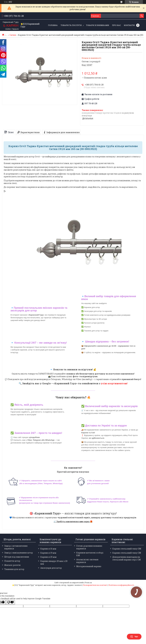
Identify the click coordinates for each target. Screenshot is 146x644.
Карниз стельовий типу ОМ (127, 549)
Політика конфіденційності (121, 585)
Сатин (13, 35)
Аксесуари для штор (51, 568)
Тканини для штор (14, 569)
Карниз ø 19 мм (48, 553)
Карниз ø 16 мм (48, 549)
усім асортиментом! (114, 383)
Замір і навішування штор (19, 553)
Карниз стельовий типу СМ (127, 553)
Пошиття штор (12, 561)
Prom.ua (88, 582)
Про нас (116, 25)
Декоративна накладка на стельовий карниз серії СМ (127, 558)
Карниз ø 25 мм (48, 557)
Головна (53, 25)
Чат (134, 637)
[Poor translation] (10, 602)
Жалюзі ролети (12, 565)
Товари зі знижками (98, 25)
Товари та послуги (71, 25)
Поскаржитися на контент (95, 585)
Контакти (129, 25)
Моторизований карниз (89, 566)
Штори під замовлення (17, 557)
